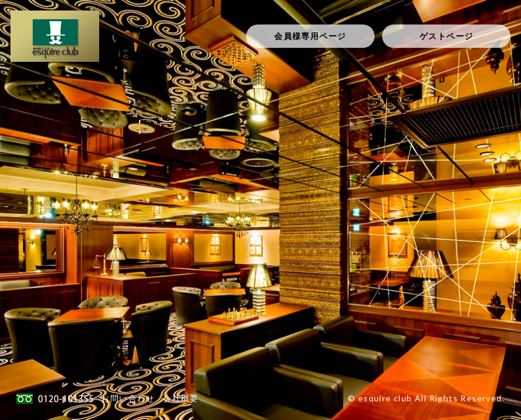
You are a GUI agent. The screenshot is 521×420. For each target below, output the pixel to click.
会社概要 (181, 398)
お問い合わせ (128, 398)
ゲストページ (446, 36)
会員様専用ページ (310, 36)
